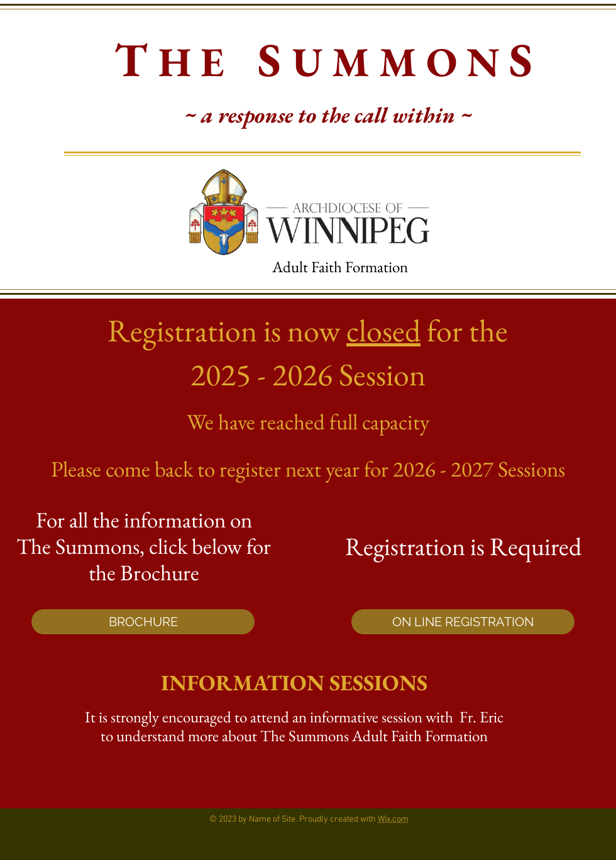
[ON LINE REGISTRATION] (463, 622)
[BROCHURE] (143, 622)
